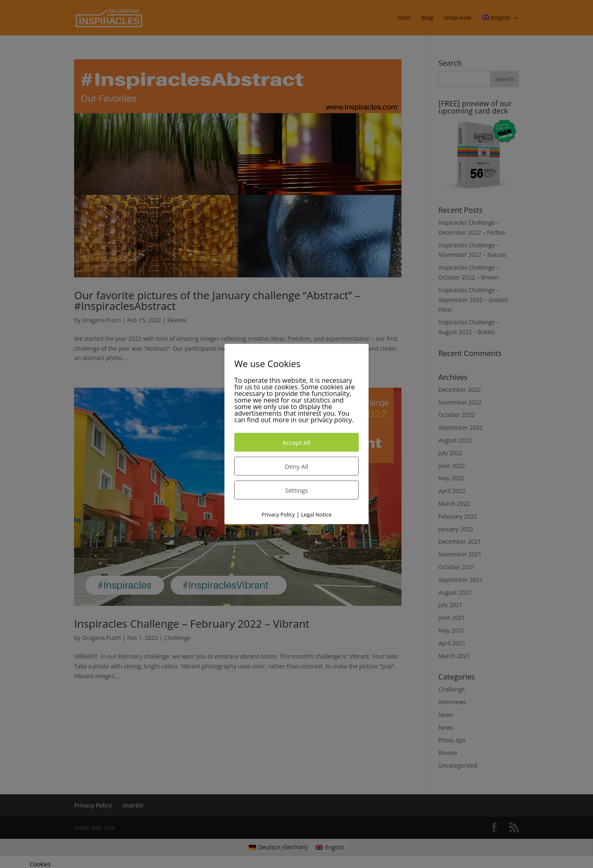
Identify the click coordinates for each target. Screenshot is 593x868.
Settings (296, 490)
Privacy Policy (278, 514)
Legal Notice (316, 514)
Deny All (297, 466)
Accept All (296, 442)
